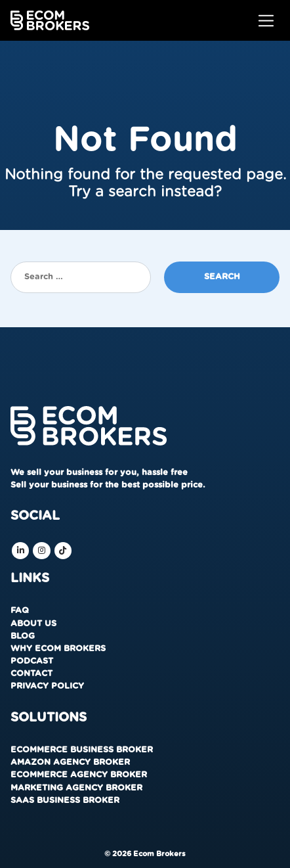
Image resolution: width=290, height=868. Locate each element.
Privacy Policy (47, 686)
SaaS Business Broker (65, 801)
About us (33, 624)
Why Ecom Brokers (58, 649)
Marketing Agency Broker (76, 788)
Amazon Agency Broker (70, 763)
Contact (31, 674)
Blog (23, 636)
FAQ (20, 611)
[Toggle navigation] (266, 21)
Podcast (32, 661)
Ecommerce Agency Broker (79, 775)
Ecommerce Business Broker (82, 750)
